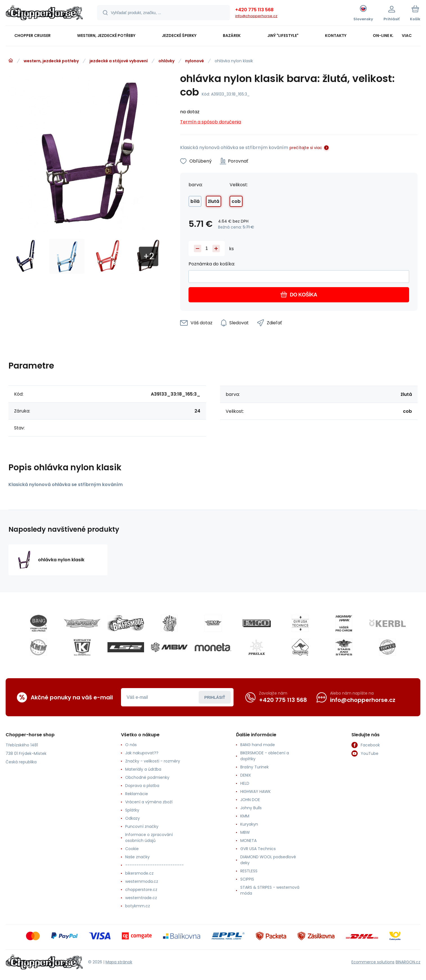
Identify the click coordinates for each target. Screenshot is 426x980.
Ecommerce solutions (373, 962)
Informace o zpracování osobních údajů (149, 838)
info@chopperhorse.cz (256, 16)
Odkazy (133, 818)
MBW (245, 832)
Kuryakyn (249, 824)
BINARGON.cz (408, 962)
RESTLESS (249, 871)
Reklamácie (137, 794)
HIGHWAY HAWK (255, 791)
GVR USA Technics (258, 849)
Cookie (132, 849)
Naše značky (137, 857)
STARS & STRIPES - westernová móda (270, 890)
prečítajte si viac (306, 148)
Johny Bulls (251, 808)
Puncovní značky (142, 826)
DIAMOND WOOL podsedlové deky (268, 860)
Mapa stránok (119, 962)
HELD (245, 783)
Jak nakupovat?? (142, 753)
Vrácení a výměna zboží (149, 802)
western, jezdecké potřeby (51, 61)
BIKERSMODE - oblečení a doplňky (265, 756)
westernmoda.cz (142, 881)
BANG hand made (258, 745)
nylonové (195, 61)
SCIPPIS (247, 879)
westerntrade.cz (141, 898)
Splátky (132, 810)
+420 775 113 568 (254, 10)
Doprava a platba (142, 786)
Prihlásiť (215, 697)
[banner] (44, 14)
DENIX (246, 775)
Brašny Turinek (255, 767)
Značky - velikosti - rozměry (153, 761)
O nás (131, 745)
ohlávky (166, 61)
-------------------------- (154, 865)
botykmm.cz (138, 906)
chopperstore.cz (141, 890)
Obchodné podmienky (147, 777)
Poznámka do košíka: (212, 264)
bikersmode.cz (139, 873)
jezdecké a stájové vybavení (119, 61)
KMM (245, 816)
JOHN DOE (250, 800)
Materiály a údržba (143, 769)
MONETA (248, 841)
